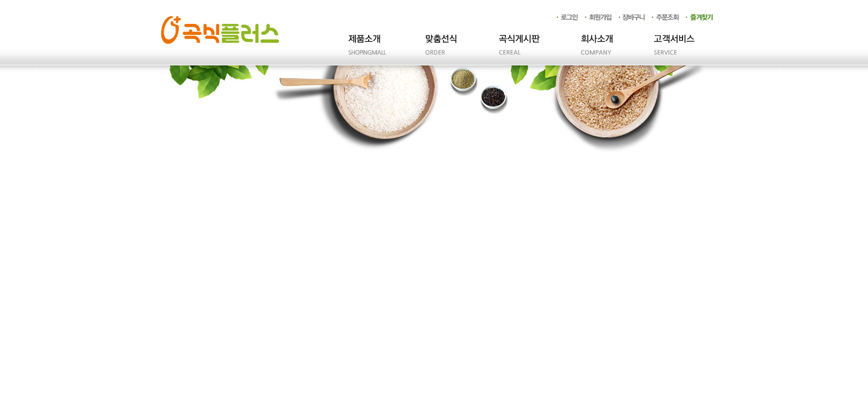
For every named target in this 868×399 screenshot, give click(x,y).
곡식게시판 (519, 50)
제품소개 (364, 50)
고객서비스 (674, 50)
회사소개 (597, 50)
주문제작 (442, 50)
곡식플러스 (220, 30)
